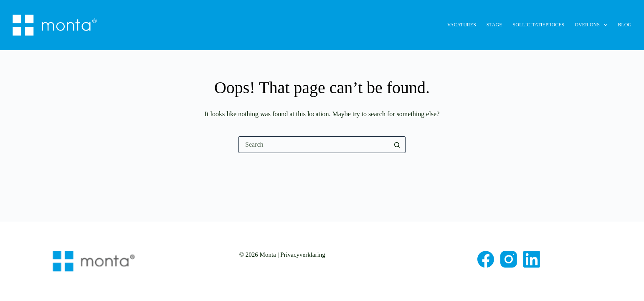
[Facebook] (486, 259)
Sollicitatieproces (539, 25)
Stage (494, 25)
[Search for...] (314, 145)
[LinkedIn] (532, 259)
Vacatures (462, 25)
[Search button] (397, 145)
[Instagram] (509, 259)
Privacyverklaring (303, 255)
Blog (625, 25)
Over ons (593, 25)
